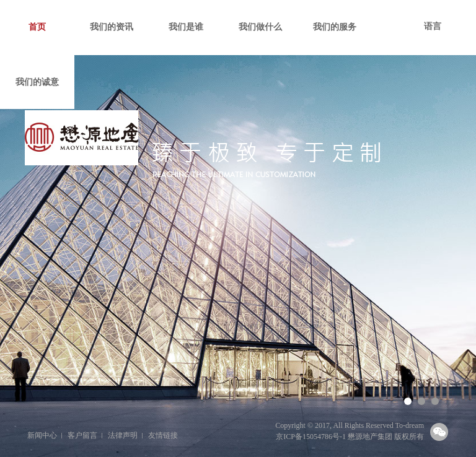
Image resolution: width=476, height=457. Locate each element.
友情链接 (163, 435)
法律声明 (123, 435)
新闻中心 (42, 435)
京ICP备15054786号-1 (311, 437)
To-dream (410, 425)
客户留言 (82, 435)
